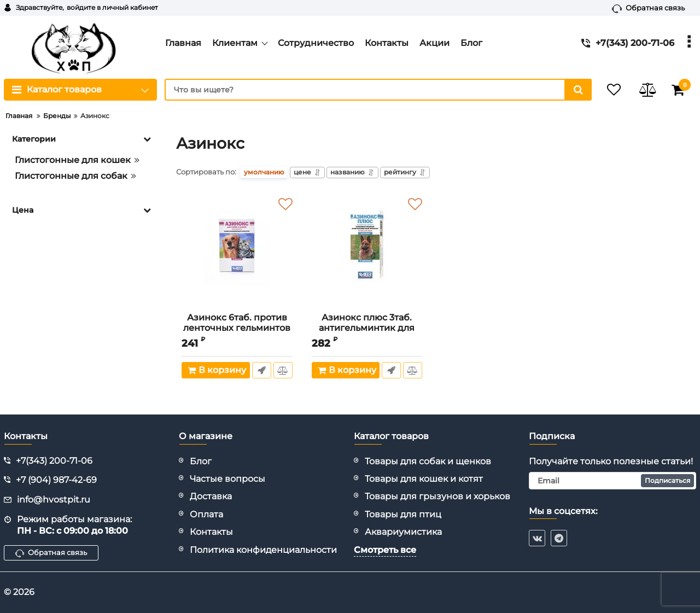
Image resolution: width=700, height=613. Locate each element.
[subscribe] (612, 481)
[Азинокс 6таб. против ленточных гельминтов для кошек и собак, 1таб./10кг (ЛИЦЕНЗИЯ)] (237, 253)
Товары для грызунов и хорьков (437, 496)
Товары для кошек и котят (424, 479)
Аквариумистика (403, 532)
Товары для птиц (403, 514)
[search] (369, 90)
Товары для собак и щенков (428, 461)
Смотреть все (385, 550)
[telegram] (559, 538)
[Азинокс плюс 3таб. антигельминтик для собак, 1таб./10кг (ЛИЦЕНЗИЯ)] (367, 253)
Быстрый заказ (261, 371)
